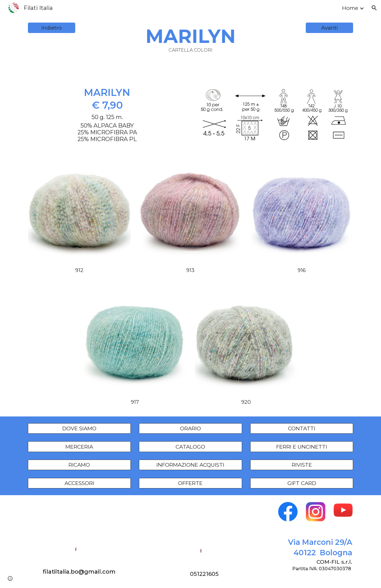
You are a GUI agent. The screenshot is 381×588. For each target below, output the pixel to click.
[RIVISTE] (302, 465)
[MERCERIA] (79, 447)
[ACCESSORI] (79, 483)
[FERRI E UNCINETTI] (302, 447)
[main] (191, 39)
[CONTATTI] (302, 428)
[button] (374, 8)
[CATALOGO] (190, 447)
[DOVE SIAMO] (79, 428)
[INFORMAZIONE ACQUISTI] (190, 465)
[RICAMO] (79, 465)
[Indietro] (52, 28)
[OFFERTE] (190, 483)
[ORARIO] (190, 428)
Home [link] (350, 8)
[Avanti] (329, 28)
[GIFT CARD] (302, 483)
